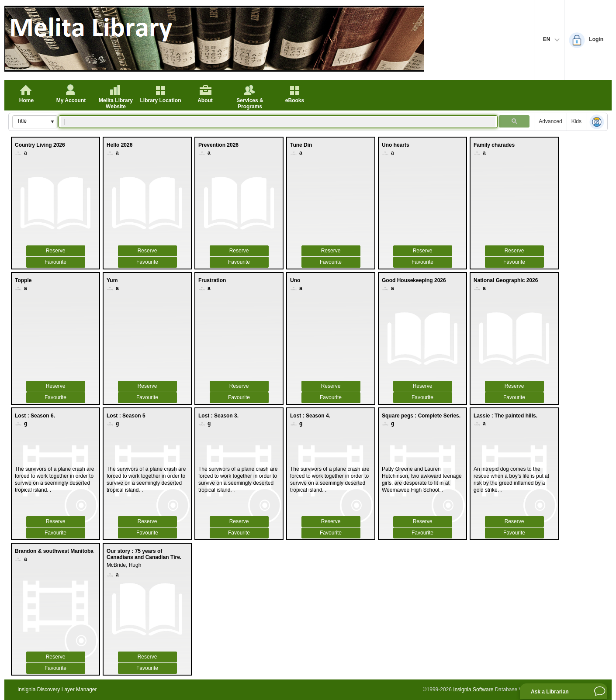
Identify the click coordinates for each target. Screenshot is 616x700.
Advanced (550, 121)
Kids (576, 121)
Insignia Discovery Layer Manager (57, 690)
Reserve (56, 251)
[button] (52, 122)
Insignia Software (473, 690)
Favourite (55, 262)
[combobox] (30, 121)
